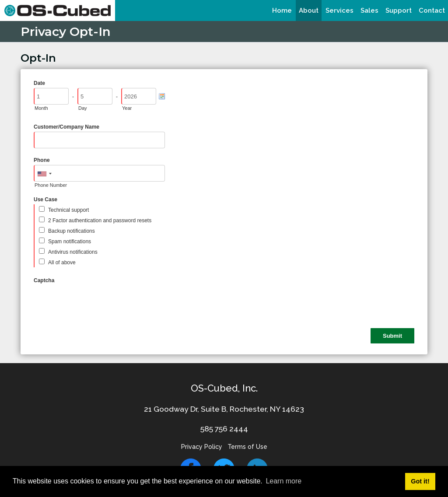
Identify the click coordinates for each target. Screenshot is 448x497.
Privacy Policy (202, 447)
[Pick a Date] (162, 96)
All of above (62, 262)
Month (41, 108)
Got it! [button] (420, 481)
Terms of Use (247, 447)
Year (127, 108)
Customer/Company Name (66, 127)
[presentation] (100, 302)
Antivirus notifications (73, 252)
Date (39, 83)
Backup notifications (72, 231)
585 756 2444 (224, 429)
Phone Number (51, 185)
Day (83, 108)
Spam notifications (70, 241)
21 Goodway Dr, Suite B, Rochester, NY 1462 (222, 409)
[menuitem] (282, 10)
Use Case (45, 199)
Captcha (44, 280)
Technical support (68, 210)
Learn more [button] (283, 481)
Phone (42, 160)
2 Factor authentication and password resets (100, 220)
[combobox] (44, 174)
